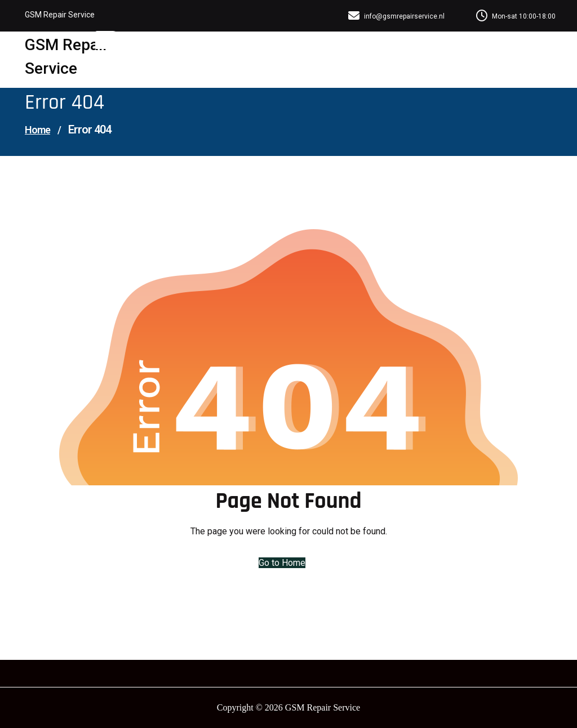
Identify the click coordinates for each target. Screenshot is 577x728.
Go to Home (282, 563)
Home (37, 130)
